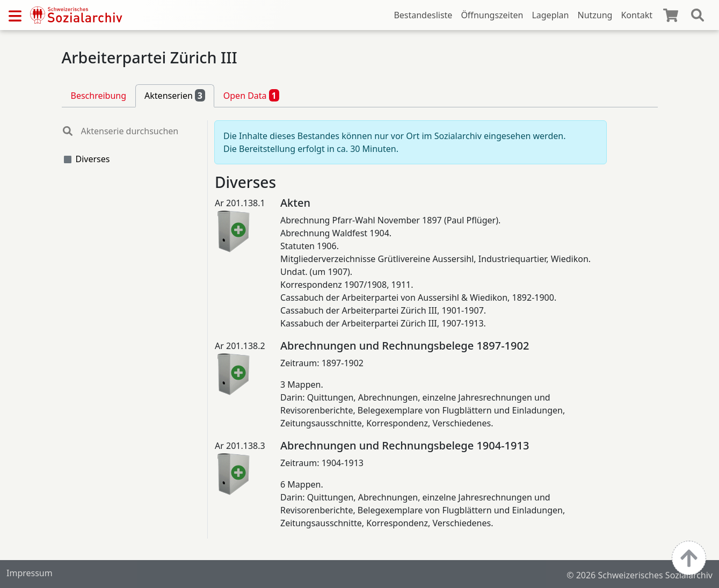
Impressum (30, 573)
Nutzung (595, 15)
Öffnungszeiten (492, 15)
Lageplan (550, 15)
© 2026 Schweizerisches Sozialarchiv (640, 575)
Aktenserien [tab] (175, 95)
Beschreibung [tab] (99, 96)
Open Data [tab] (251, 95)
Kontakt (637, 15)
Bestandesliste (423, 15)
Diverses (93, 159)
